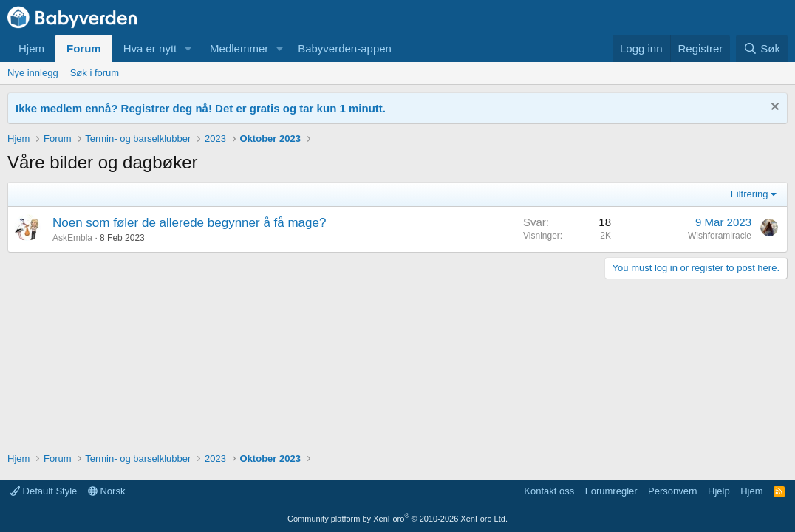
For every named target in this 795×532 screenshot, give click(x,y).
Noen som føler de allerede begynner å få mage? (189, 223)
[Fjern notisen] (773, 108)
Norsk (107, 491)
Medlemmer (239, 48)
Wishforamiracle (720, 236)
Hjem (31, 48)
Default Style (44, 491)
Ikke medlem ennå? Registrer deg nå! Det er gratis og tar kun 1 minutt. (201, 108)
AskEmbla (72, 238)
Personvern (672, 491)
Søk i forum (95, 73)
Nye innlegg (33, 73)
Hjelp (719, 491)
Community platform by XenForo (397, 519)
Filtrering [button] (750, 194)
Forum (84, 48)
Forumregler (611, 491)
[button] (188, 48)
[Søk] (762, 48)
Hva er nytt (150, 48)
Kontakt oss (549, 491)
